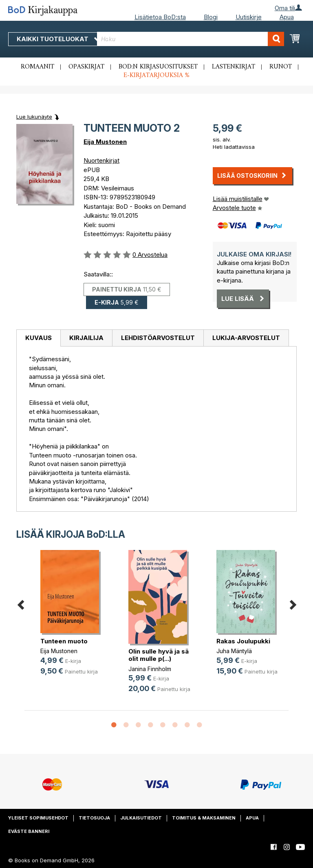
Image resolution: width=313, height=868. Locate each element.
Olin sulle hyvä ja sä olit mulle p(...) (159, 655)
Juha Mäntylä (234, 651)
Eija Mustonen (105, 142)
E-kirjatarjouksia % (156, 75)
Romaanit (37, 67)
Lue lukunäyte (34, 117)
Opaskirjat (86, 67)
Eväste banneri (29, 831)
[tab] (38, 338)
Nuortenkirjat (101, 160)
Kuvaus (39, 338)
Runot (281, 67)
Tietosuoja (94, 818)
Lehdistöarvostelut (158, 338)
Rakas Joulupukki (243, 641)
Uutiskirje (249, 17)
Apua (287, 17)
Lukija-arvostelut (246, 338)
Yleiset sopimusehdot (38, 818)
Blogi (211, 17)
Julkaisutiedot (141, 818)
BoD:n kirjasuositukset (158, 67)
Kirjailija (86, 338)
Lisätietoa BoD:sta (160, 17)
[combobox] (191, 39)
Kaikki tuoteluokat (58, 39)
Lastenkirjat (234, 67)
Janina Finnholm (150, 669)
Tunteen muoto (64, 641)
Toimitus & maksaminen (204, 818)
